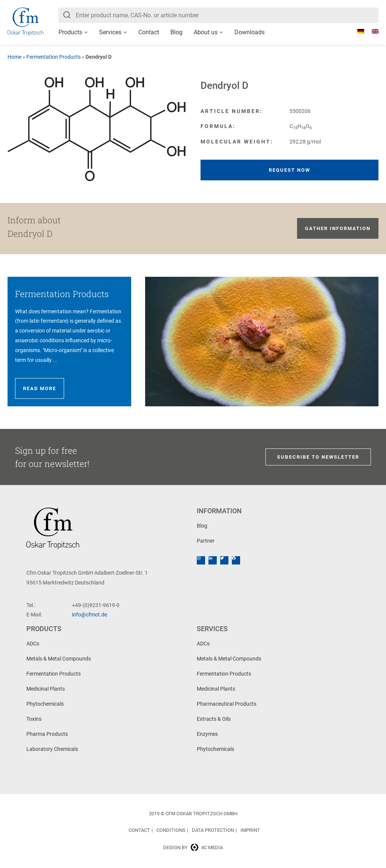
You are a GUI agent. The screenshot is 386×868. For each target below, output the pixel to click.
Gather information (338, 228)
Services (110, 32)
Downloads (250, 32)
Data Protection (213, 830)
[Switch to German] (357, 31)
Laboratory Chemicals (52, 749)
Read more (40, 388)
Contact (149, 32)
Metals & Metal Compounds (59, 659)
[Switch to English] (371, 31)
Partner (206, 541)
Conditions (171, 830)
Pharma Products (47, 734)
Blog (176, 32)
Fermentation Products (54, 57)
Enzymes (207, 734)
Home (15, 57)
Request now (289, 170)
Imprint (250, 830)
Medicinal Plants (46, 689)
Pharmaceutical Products (227, 704)
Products (70, 32)
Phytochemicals (45, 704)
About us (206, 32)
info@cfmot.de (90, 615)
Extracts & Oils (214, 719)
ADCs (33, 644)
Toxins (34, 719)
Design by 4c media (193, 847)
